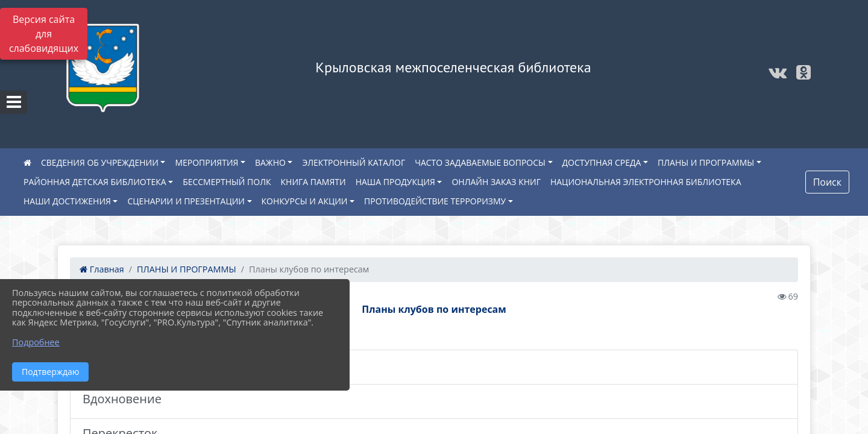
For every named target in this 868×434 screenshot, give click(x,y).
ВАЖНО (270, 162)
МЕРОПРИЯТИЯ (206, 162)
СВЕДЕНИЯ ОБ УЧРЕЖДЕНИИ (100, 162)
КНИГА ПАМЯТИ (313, 182)
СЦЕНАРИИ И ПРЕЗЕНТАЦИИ (186, 201)
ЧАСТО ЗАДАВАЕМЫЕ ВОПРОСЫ (480, 162)
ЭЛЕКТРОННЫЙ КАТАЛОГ (354, 162)
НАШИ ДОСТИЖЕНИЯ (67, 201)
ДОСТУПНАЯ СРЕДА (602, 162)
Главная (102, 269)
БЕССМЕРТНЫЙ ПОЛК (227, 182)
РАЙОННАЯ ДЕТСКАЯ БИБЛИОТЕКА (95, 182)
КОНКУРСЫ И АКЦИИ (305, 201)
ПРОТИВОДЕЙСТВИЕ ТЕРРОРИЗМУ (435, 201)
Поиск (827, 182)
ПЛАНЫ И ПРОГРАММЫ (706, 162)
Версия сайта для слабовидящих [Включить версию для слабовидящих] (44, 34)
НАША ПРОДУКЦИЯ (395, 182)
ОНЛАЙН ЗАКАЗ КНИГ (496, 182)
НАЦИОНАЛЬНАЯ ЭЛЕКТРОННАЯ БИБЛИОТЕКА (646, 182)
